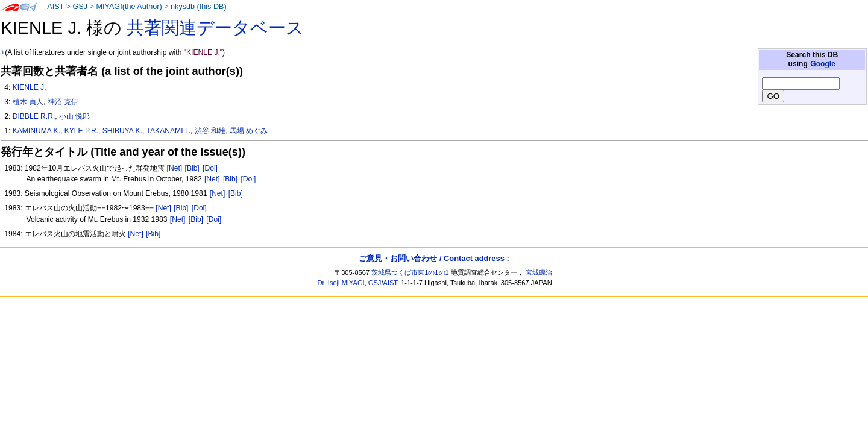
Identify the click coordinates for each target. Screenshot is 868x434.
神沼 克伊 (63, 102)
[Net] (175, 168)
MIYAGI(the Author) (129, 7)
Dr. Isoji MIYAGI (341, 283)
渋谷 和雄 (210, 131)
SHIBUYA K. (122, 131)
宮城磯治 (539, 272)
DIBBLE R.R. (34, 116)
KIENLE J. (30, 87)
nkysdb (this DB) (199, 7)
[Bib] (192, 168)
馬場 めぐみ (249, 131)
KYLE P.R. (81, 131)
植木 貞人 (28, 102)
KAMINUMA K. (36, 131)
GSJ (80, 7)
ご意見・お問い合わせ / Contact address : (434, 258)
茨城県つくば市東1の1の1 (410, 272)
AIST (55, 7)
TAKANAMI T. (168, 131)
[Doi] (210, 168)
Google (823, 64)
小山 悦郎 (74, 116)
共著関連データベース (215, 28)
